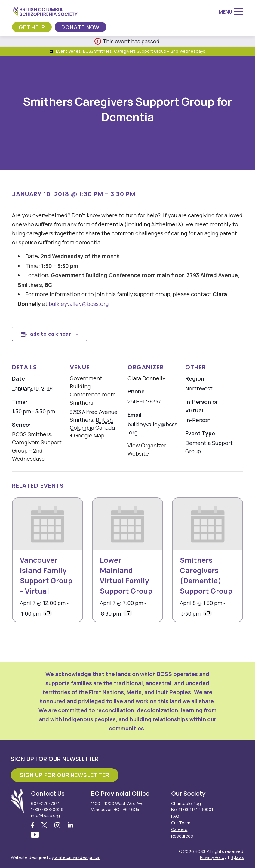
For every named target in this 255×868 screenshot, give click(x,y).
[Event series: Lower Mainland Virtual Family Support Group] (128, 613)
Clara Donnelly (146, 378)
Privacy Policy (213, 858)
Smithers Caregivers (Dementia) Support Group (206, 575)
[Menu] (231, 12)
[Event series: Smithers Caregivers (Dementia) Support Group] (207, 613)
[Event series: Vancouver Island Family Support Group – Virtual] (48, 613)
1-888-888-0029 (47, 809)
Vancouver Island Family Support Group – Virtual (46, 575)
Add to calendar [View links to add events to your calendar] (51, 334)
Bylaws (237, 858)
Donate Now (81, 27)
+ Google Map (87, 435)
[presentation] (47, 524)
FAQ (175, 816)
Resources (182, 836)
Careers (179, 829)
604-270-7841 (45, 803)
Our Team (181, 823)
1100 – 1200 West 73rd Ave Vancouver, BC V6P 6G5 (117, 806)
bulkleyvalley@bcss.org (79, 304)
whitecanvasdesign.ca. (77, 858)
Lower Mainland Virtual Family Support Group (126, 575)
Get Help (32, 27)
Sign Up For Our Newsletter (65, 775)
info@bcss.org (45, 815)
